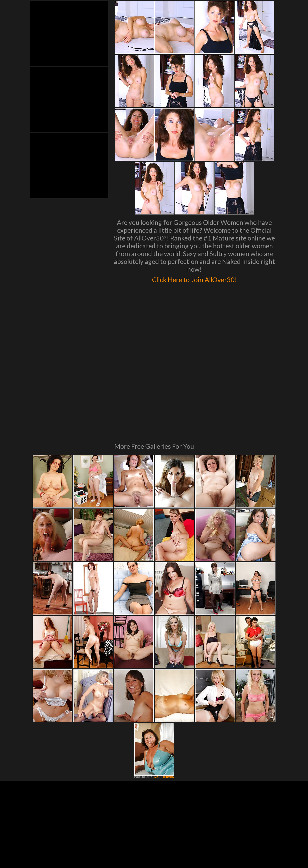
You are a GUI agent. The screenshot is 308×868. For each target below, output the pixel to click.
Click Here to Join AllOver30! (194, 278)
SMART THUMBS (163, 706)
